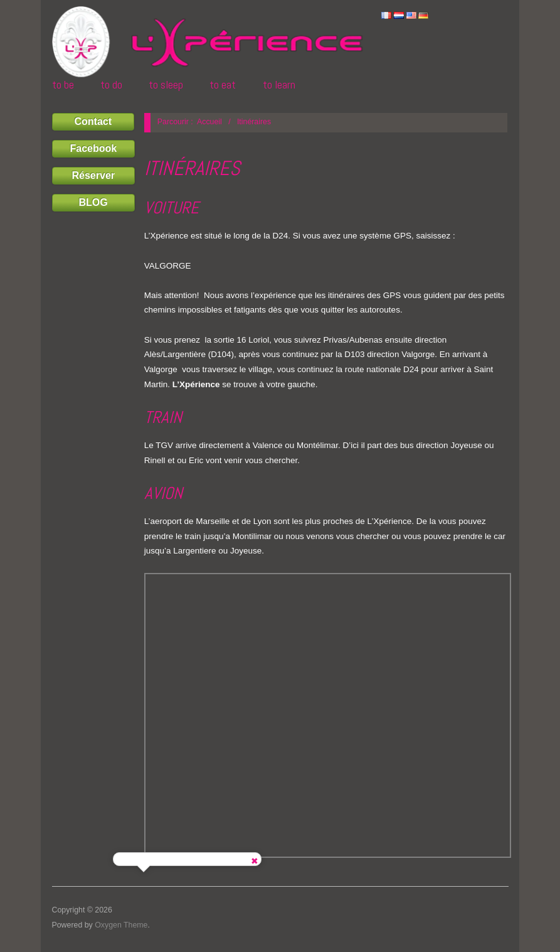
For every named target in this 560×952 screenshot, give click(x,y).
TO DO (111, 85)
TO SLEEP (166, 85)
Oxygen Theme (121, 925)
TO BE (63, 85)
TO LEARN (279, 85)
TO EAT (223, 85)
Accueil (209, 122)
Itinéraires (192, 168)
